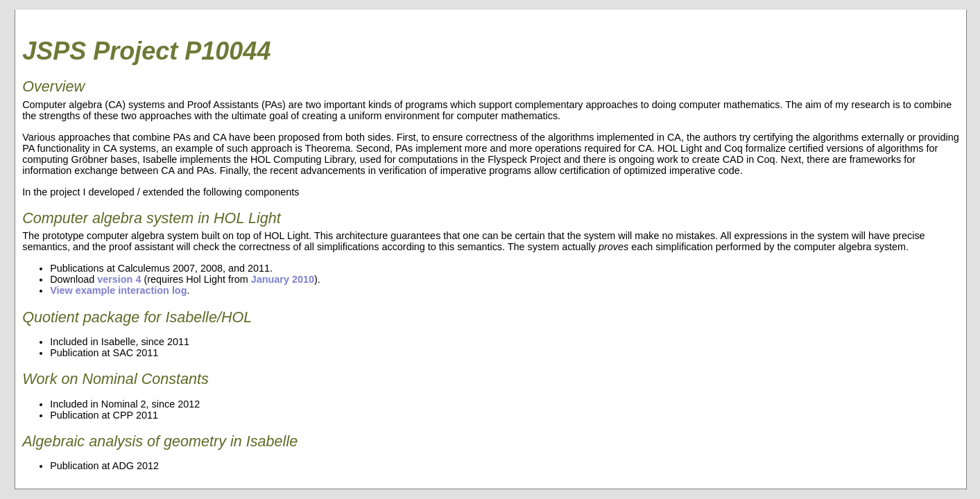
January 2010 (283, 279)
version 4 (119, 279)
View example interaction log (118, 290)
